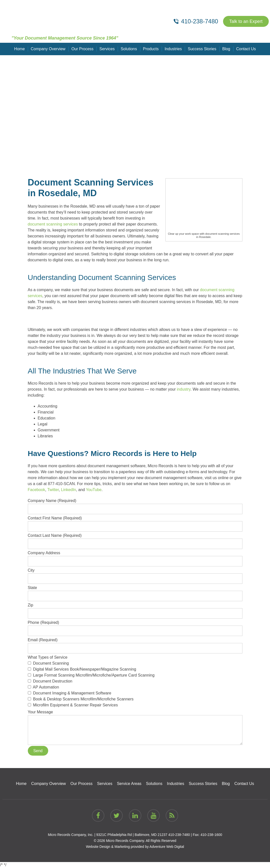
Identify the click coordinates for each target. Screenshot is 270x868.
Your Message (135, 715)
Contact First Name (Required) (135, 522)
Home (19, 49)
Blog (226, 49)
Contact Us (246, 49)
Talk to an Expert (246, 21)
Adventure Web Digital (167, 847)
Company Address (135, 557)
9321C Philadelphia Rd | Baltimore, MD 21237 (132, 835)
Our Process (82, 49)
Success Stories (202, 49)
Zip (135, 609)
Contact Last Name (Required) (135, 540)
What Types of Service (135, 682)
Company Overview (48, 49)
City (135, 574)
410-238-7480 (179, 835)
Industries (173, 49)
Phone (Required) (135, 627)
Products (151, 49)
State (135, 592)
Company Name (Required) (135, 505)
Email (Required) (135, 644)
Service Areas (129, 784)
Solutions (129, 49)
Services (107, 49)
